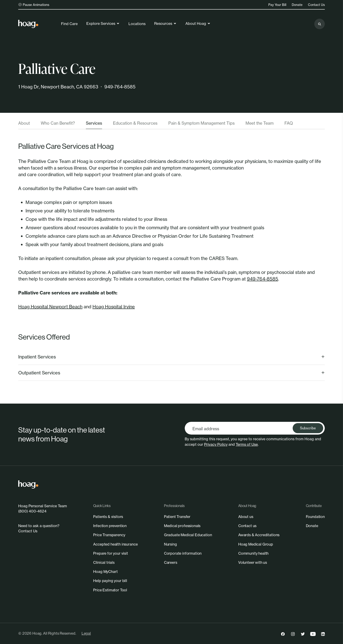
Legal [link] (86, 633)
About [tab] (24, 123)
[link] (28, 24)
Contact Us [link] (316, 5)
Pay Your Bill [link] (277, 5)
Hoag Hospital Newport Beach (50, 307)
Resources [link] (165, 23)
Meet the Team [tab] (260, 123)
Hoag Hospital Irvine (114, 307)
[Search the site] (320, 24)
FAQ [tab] (289, 123)
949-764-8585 (120, 87)
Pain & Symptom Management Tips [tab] (201, 123)
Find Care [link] (69, 24)
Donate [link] (297, 5)
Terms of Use (247, 444)
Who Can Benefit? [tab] (58, 123)
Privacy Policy (216, 444)
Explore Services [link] (103, 23)
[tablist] (171, 125)
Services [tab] (94, 123)
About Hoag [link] (198, 23)
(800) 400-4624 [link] (32, 511)
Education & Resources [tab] (135, 123)
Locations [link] (137, 24)
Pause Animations (34, 5)
